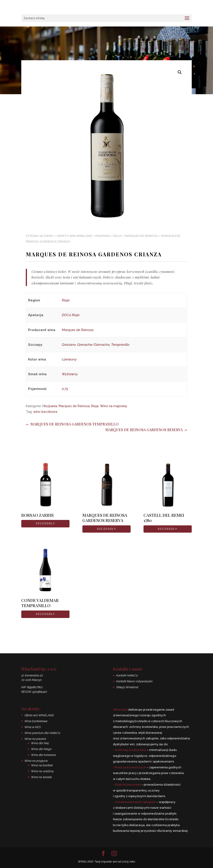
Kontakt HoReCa (127, 675)
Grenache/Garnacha (93, 345)
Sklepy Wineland (127, 687)
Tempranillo (120, 345)
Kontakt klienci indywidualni (134, 681)
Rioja (117, 236)
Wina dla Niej (40, 743)
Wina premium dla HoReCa (42, 733)
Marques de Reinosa (141, 236)
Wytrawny (70, 374)
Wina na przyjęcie (36, 761)
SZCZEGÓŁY (45, 523)
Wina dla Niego (41, 749)
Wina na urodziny (42, 771)
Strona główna (40, 236)
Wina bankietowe (36, 721)
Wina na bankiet (42, 765)
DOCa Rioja (71, 315)
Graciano (69, 345)
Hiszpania (103, 236)
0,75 (65, 389)
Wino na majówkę (114, 406)
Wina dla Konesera (43, 755)
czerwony (69, 359)
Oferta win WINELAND (74, 236)
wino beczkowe (45, 412)
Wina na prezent (35, 739)
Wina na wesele (41, 777)
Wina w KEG (33, 727)
